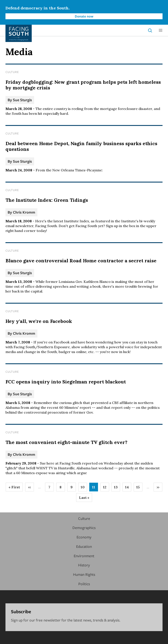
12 (106, 488)
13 (117, 488)
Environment (84, 556)
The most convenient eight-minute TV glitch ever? (66, 442)
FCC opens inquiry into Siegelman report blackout (66, 382)
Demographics (84, 528)
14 (128, 488)
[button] (161, 30)
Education (84, 546)
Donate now (84, 16)
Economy (84, 537)
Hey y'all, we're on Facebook (39, 321)
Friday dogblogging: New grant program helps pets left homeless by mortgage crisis (83, 85)
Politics (84, 584)
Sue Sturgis (22, 100)
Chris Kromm (24, 212)
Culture (12, 72)
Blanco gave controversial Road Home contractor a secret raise (81, 261)
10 (84, 488)
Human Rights (84, 574)
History (84, 565)
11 (95, 488)
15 (139, 488)
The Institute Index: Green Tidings (47, 200)
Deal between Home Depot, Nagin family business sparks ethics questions (81, 146)
